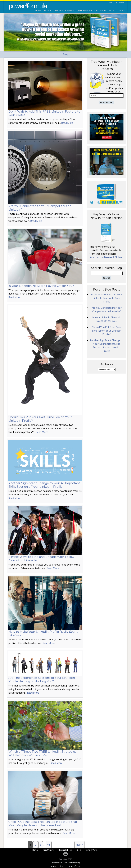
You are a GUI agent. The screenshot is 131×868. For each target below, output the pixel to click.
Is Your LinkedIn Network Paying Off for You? (41, 286)
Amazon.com (97, 257)
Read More (67, 123)
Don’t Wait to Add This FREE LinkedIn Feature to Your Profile (107, 298)
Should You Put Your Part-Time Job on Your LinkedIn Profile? (107, 331)
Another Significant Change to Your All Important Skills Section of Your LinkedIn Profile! (44, 485)
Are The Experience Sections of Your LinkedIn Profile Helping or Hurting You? (42, 680)
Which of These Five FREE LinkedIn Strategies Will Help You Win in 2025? (42, 753)
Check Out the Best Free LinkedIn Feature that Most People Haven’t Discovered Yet (43, 824)
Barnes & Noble (113, 257)
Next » (80, 845)
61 (49, 845)
